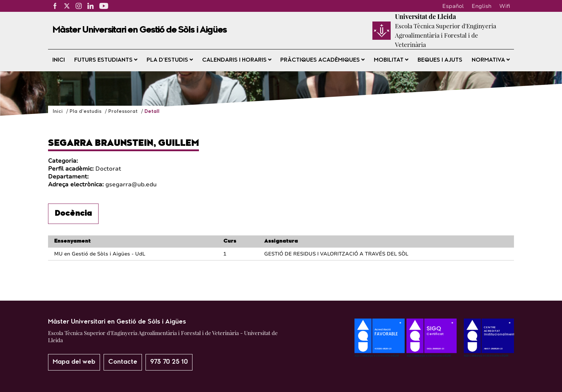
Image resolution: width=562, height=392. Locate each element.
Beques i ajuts (440, 60)
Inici (59, 60)
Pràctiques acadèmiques (322, 60)
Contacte (123, 362)
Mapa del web (74, 362)
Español (453, 6)
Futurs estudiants (106, 60)
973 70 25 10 (169, 362)
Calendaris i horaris (237, 60)
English (482, 6)
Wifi (505, 6)
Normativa (491, 60)
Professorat (124, 112)
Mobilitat (391, 60)
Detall (152, 112)
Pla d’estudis (170, 60)
